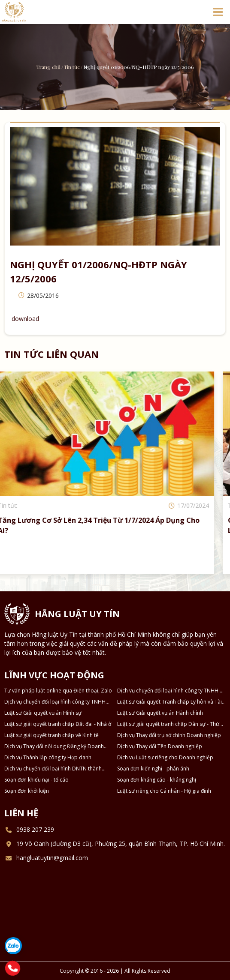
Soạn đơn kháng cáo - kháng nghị (157, 780)
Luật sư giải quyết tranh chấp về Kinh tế (51, 735)
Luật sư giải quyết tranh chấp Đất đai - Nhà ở (58, 724)
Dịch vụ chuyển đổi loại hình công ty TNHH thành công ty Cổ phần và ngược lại (55, 702)
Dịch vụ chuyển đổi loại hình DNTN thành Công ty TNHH (53, 769)
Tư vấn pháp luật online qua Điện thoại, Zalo (58, 691)
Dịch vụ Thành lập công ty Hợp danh (48, 757)
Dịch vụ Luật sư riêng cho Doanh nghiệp (165, 757)
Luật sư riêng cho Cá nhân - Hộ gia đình (164, 791)
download (25, 319)
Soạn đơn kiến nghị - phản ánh (153, 769)
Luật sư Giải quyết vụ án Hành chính (160, 713)
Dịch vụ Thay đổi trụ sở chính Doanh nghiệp (169, 735)
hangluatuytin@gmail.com (52, 858)
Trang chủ (48, 67)
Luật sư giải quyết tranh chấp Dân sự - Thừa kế (170, 724)
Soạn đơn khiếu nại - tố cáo (36, 780)
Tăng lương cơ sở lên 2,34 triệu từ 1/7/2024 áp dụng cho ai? (110, 525)
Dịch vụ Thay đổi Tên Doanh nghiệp (160, 746)
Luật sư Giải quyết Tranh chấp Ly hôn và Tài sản (169, 702)
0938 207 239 (35, 829)
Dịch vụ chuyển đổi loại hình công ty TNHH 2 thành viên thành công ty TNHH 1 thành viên (170, 691)
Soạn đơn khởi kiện (27, 791)
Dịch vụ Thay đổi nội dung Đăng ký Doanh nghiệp (54, 746)
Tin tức (72, 67)
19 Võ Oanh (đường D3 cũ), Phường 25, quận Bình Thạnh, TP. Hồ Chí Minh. (121, 844)
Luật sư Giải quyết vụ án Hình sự (43, 713)
